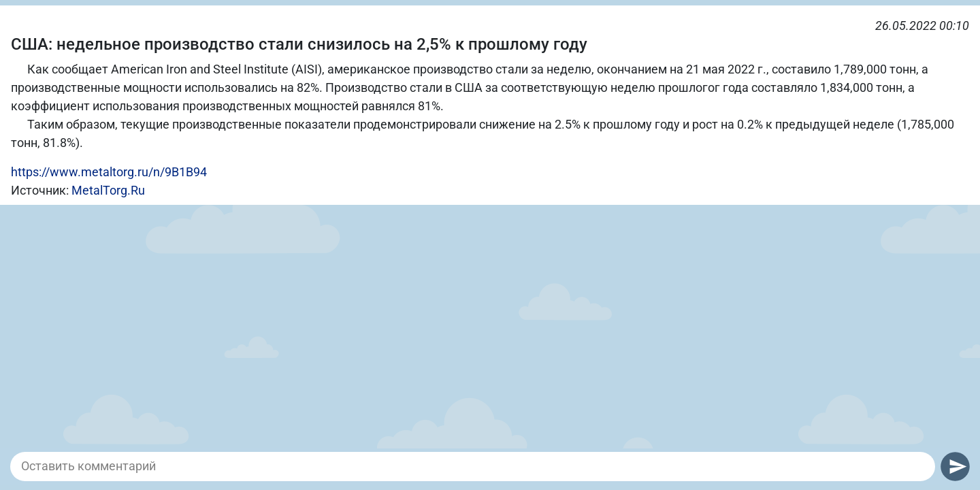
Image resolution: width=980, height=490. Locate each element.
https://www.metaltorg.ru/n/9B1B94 (109, 172)
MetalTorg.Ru (108, 190)
